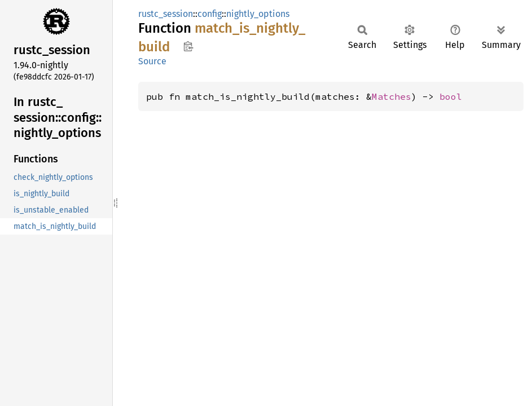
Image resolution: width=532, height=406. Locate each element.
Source (152, 61)
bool (451, 96)
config (210, 14)
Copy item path (188, 46)
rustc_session (166, 14)
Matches (392, 96)
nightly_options (258, 14)
